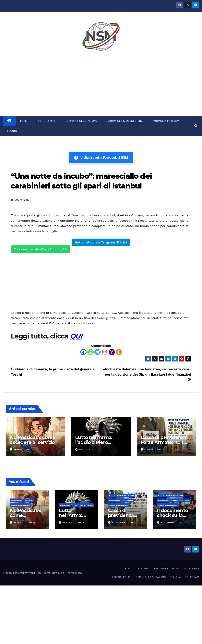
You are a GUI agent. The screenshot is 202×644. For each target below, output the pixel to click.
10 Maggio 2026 (123, 522)
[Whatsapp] (90, 352)
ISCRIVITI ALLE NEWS (80, 121)
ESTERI (175, 500)
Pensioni (128, 500)
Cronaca (65, 505)
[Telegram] (98, 352)
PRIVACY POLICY (166, 121)
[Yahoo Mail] (112, 352)
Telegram (176, 577)
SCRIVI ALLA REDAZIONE (125, 121)
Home (128, 569)
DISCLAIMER (161, 569)
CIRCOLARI (16, 500)
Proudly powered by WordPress (23, 573)
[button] (196, 126)
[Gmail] (105, 352)
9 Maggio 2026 (171, 522)
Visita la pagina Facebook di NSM (101, 158)
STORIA (29, 500)
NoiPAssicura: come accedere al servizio (32, 440)
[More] (119, 352)
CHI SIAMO (47, 121)
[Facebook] (83, 352)
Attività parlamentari (121, 495)
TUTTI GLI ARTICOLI (21, 505)
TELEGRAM (192, 577)
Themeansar (74, 573)
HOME (25, 121)
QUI (76, 336)
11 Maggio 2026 (24, 522)
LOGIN (12, 131)
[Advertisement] (101, 86)
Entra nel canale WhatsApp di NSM (41, 249)
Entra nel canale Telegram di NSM (101, 242)
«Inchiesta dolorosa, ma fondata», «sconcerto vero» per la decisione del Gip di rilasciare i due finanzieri (147, 374)
